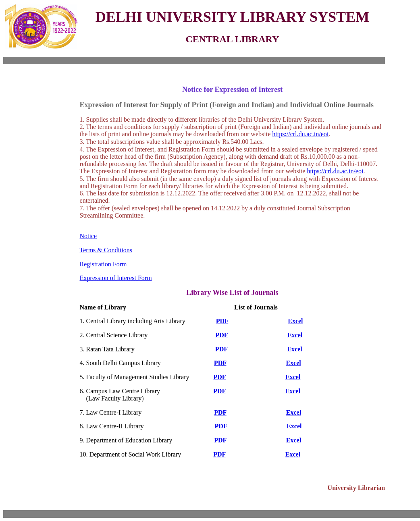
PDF (222, 321)
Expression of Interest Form (116, 278)
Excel (295, 321)
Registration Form (103, 264)
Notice (88, 236)
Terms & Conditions (106, 250)
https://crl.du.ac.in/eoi (300, 134)
